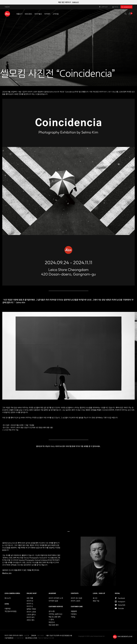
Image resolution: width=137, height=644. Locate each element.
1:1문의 (51, 620)
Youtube (121, 608)
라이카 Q (30, 606)
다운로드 (74, 614)
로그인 (116, 7)
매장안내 (52, 622)
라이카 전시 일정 (76, 598)
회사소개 (8, 598)
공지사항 (52, 611)
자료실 (73, 617)
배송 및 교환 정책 (55, 617)
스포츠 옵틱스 (31, 614)
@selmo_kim (7, 573)
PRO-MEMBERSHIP (126, 7)
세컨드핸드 (28, 14)
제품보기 (19, 14)
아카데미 (47, 14)
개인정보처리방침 (11, 611)
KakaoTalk (122, 605)
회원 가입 (96, 601)
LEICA (7, 14)
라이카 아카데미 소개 (56, 598)
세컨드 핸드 (31, 620)
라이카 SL (30, 604)
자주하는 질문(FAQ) (55, 614)
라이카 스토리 (75, 601)
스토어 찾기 (104, 7)
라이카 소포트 (31, 612)
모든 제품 (30, 598)
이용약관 (8, 609)
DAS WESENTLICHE (125, 637)
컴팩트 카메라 (31, 609)
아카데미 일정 (53, 601)
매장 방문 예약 (54, 625)
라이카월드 (38, 14)
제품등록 (7, 7)
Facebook (121, 598)
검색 (126, 14)
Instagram (122, 602)
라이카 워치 (31, 617)
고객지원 (56, 14)
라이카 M (30, 601)
